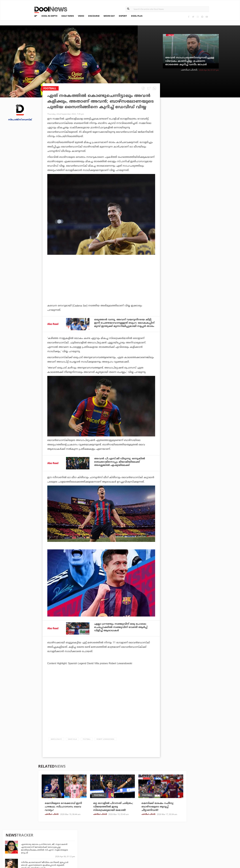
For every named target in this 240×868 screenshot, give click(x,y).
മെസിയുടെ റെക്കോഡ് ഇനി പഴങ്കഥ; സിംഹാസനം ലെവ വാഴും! (63, 807)
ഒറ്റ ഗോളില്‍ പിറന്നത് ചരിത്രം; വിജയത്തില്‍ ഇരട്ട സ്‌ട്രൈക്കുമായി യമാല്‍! (113, 807)
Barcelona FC (56, 739)
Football (87, 739)
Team (27, 837)
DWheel (65, 840)
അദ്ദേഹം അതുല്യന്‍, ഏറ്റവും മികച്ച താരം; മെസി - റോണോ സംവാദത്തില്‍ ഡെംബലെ (206, 150)
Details (65, 849)
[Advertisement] (101, 288)
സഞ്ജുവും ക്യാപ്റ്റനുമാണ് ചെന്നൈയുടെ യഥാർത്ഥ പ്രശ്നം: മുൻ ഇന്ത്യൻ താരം (206, 212)
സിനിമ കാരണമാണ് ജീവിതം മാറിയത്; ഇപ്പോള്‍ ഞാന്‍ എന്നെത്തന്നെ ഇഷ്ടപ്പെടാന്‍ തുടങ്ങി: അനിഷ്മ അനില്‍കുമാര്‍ (205, 136)
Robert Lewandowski (105, 739)
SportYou (104, 844)
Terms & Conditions (37, 845)
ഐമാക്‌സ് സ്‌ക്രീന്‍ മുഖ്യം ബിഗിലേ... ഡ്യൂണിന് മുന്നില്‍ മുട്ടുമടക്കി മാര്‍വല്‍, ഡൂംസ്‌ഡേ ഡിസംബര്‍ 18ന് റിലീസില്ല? (206, 198)
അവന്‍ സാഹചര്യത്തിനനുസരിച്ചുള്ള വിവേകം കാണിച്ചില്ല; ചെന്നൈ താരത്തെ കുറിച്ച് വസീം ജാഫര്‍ (190, 61)
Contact (30, 849)
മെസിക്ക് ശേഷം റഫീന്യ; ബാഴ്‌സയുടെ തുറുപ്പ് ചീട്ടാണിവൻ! (158, 807)
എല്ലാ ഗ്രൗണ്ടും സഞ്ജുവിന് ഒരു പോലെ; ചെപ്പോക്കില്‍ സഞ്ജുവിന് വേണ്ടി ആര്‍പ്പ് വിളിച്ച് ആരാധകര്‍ (121, 627)
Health (65, 844)
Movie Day (142, 840)
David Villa (72, 739)
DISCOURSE (94, 16)
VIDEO (81, 16)
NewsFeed (142, 844)
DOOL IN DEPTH (49, 16)
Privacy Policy (34, 841)
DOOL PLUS (137, 16)
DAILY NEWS (68, 16)
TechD (65, 836)
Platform (142, 836)
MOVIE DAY (109, 16)
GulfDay (103, 849)
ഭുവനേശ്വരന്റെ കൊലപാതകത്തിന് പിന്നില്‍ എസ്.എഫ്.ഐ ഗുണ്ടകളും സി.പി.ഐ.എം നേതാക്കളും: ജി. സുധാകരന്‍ (203, 183)
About (28, 832)
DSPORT (123, 16)
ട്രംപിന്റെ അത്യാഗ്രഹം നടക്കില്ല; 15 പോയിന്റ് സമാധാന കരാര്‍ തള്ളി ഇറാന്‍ (203, 227)
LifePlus (103, 840)
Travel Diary (106, 836)
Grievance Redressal (37, 853)
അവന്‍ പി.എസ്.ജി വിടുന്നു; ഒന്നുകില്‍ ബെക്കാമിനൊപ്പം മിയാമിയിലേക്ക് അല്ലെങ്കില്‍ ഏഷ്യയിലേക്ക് (120, 462)
